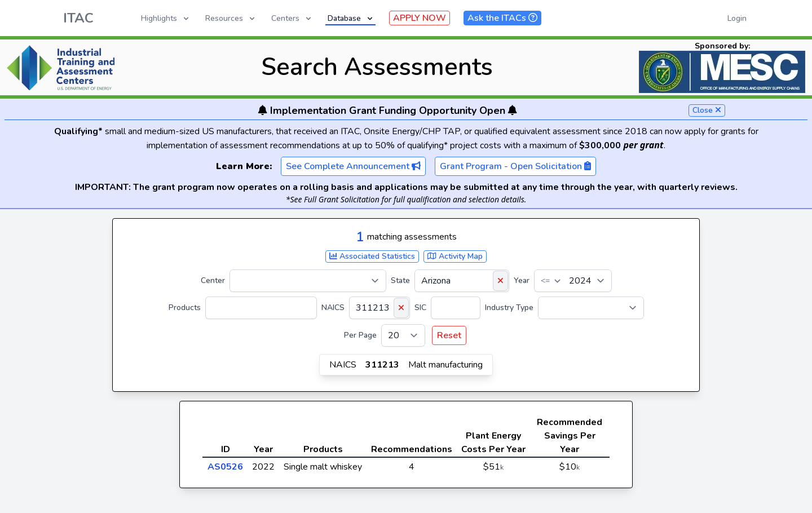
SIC (420, 308)
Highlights (166, 18)
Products (185, 308)
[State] (462, 281)
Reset (449, 335)
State (400, 280)
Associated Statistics (372, 256)
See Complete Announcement (353, 166)
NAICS (333, 308)
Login (737, 18)
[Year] (573, 281)
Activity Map (455, 256)
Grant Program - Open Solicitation (515, 166)
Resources (231, 18)
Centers (292, 18)
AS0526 (225, 467)
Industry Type (509, 308)
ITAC (78, 18)
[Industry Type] (591, 308)
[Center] (308, 281)
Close (707, 110)
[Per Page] (403, 335)
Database (351, 18)
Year (522, 280)
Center (213, 280)
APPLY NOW (420, 18)
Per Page (360, 335)
